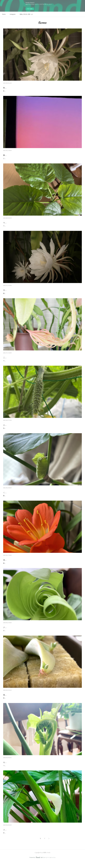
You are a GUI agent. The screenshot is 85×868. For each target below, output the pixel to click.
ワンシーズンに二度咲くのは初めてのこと (15, 363)
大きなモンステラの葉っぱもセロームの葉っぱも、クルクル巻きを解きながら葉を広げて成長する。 (32, 635)
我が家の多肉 (8, 699)
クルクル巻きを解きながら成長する (17, 632)
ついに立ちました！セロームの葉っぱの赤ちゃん (17, 770)
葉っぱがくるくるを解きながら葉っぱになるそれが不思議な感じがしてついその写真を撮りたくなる (32, 500)
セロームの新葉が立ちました (14, 767)
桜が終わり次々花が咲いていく (12, 568)
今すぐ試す (30, 9)
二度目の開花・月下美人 (13, 360)
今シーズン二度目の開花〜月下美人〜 (18, 292)
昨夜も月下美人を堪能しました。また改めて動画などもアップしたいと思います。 (27, 91)
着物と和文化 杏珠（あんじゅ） (26, 14)
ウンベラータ (8, 225)
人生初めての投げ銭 (11, 427)
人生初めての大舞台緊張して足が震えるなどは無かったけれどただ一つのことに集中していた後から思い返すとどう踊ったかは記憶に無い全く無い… (42, 160)
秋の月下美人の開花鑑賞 (13, 88)
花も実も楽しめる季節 (12, 565)
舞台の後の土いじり (11, 155)
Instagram (13, 14)
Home (4, 14)
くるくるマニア (9, 497)
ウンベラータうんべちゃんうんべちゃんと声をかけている (20, 228)
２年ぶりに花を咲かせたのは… (15, 834)
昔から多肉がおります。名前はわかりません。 (17, 703)
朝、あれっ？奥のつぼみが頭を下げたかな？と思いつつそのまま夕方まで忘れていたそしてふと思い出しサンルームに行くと (39, 296)
